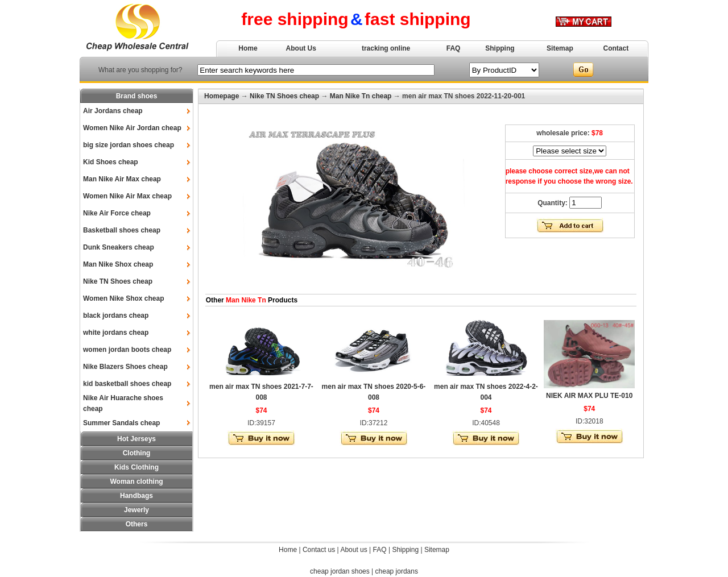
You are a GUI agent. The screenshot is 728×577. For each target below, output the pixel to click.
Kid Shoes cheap (111, 162)
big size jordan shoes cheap (129, 145)
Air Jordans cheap (113, 111)
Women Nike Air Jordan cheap (132, 128)
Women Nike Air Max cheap (127, 196)
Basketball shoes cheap (122, 230)
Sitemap (560, 48)
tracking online (386, 48)
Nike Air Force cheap (117, 213)
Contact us (319, 550)
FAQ (454, 48)
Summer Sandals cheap (121, 423)
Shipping (500, 48)
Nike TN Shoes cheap (118, 281)
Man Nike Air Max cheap (122, 179)
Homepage (222, 96)
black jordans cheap (116, 316)
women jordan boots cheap (127, 350)
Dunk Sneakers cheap (119, 247)
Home (248, 48)
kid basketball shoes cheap (127, 384)
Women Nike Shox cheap (123, 298)
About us (353, 550)
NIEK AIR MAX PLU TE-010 (589, 396)
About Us (301, 48)
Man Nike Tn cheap (361, 96)
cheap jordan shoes (340, 571)
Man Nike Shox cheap (118, 264)
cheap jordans (397, 571)
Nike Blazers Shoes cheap (125, 367)
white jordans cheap (116, 333)
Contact (616, 48)
